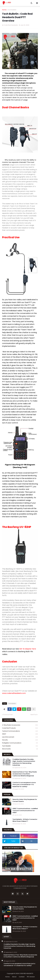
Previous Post (8, 715)
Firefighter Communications (20, 743)
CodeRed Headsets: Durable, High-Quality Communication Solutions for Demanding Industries (24, 762)
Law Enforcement (20, 737)
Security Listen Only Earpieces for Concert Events (25, 800)
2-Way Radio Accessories (20, 725)
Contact (22, 977)
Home (4, 10)
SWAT (20, 734)
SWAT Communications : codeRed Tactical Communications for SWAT (25, 811)
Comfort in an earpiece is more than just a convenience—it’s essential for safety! (24, 785)
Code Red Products (20, 728)
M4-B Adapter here (28, 649)
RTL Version (31, 977)
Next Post (34, 715)
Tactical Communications (20, 731)
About (14, 977)
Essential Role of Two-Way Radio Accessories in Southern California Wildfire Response (25, 774)
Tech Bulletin (12, 10)
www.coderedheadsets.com (14, 693)
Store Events (20, 749)
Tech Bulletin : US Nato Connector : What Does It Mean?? (25, 820)
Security (20, 740)
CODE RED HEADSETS (26, 973)
